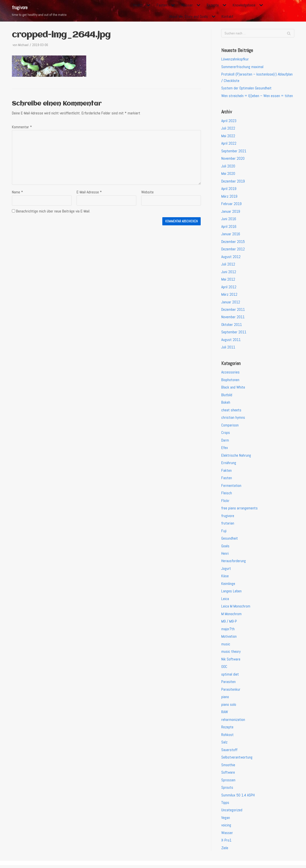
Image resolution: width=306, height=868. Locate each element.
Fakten (226, 472)
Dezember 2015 (233, 242)
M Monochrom (231, 616)
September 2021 (234, 151)
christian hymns (233, 419)
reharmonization (233, 722)
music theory (231, 654)
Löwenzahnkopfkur (235, 59)
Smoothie (228, 767)
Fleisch (227, 494)
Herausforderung (234, 563)
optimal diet (230, 676)
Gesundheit (230, 540)
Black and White (233, 388)
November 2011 (233, 318)
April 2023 (229, 121)
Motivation (229, 639)
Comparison (230, 426)
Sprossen (228, 782)
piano (225, 699)
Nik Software (231, 661)
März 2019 (229, 197)
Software (228, 775)
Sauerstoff (229, 752)
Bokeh (226, 404)
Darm (225, 441)
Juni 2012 (229, 273)
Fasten (227, 479)
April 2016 (229, 227)
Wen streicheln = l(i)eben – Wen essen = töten (257, 96)
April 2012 (229, 288)
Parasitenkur (231, 692)
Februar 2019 (231, 204)
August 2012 (231, 257)
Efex (225, 449)
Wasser (227, 835)
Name (17, 192)
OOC (224, 669)
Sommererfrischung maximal (242, 67)
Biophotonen (230, 381)
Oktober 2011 (232, 326)
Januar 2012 (231, 303)
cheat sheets (231, 411)
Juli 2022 (228, 128)
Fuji (224, 532)
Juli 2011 (228, 348)
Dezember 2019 (233, 182)
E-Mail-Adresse (89, 192)
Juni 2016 (229, 219)
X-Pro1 (226, 843)
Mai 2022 (228, 136)
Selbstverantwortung (237, 760)
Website (147, 192)
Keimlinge (228, 585)
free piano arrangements (240, 510)
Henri (225, 555)
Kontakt (228, 16)
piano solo (229, 707)
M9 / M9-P (229, 623)
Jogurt (226, 570)
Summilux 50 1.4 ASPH (238, 798)
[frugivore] (39, 11)
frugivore (228, 517)
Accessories (230, 373)
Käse (225, 578)
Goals (225, 547)
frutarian (228, 525)
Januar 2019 (231, 212)
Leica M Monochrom (236, 608)
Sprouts (227, 790)
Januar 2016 (231, 235)
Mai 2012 (228, 280)
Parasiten (228, 684)
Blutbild (227, 396)
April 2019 (229, 189)
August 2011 (231, 341)
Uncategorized (232, 813)
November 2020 (233, 159)
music (226, 646)
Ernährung (229, 464)
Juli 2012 (228, 265)
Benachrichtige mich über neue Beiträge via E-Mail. (53, 212)
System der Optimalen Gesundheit (246, 88)
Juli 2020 (228, 166)
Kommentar (22, 127)
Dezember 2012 (233, 250)
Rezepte (227, 729)
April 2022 (229, 144)
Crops (226, 434)
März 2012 (229, 295)
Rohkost (227, 737)
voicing (226, 828)
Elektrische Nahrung (236, 457)
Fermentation (231, 487)
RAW (225, 714)
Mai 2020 (228, 174)
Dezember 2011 (233, 310)
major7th (228, 631)
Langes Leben (232, 593)
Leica (225, 601)
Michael (23, 45)
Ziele (225, 851)
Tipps (225, 805)
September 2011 (234, 333)
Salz (224, 745)
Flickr (225, 502)
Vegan (226, 820)
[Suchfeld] (258, 33)
